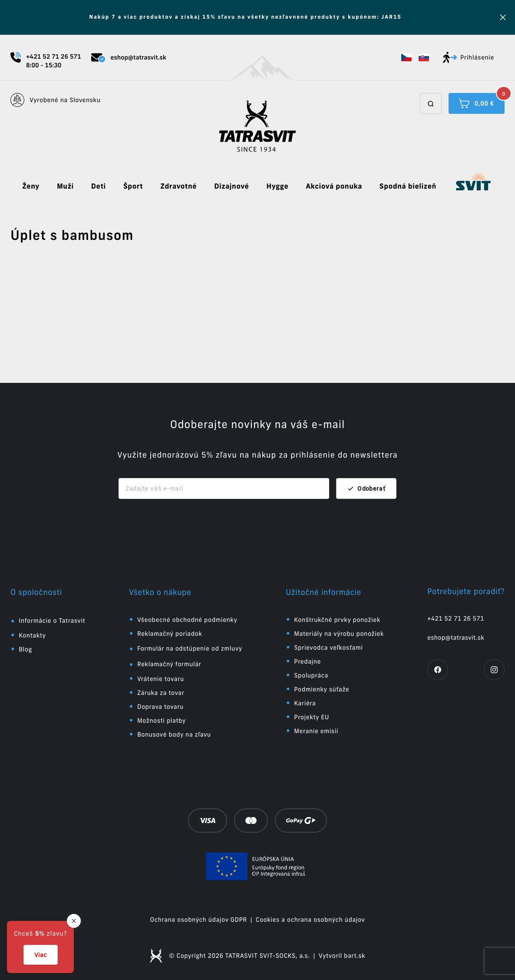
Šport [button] (133, 186)
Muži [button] (65, 186)
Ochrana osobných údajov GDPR (199, 920)
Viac (41, 955)
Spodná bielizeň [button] (408, 186)
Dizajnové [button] (231, 186)
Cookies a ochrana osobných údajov (310, 920)
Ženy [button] (31, 186)
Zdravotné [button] (178, 186)
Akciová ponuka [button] (334, 186)
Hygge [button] (277, 186)
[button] (406, 57)
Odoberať (366, 488)
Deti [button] (99, 186)
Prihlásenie (469, 57)
